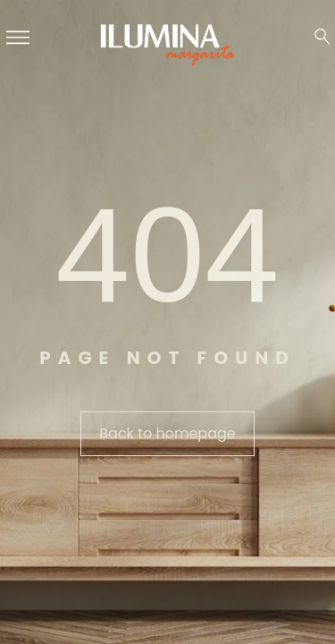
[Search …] (322, 37)
